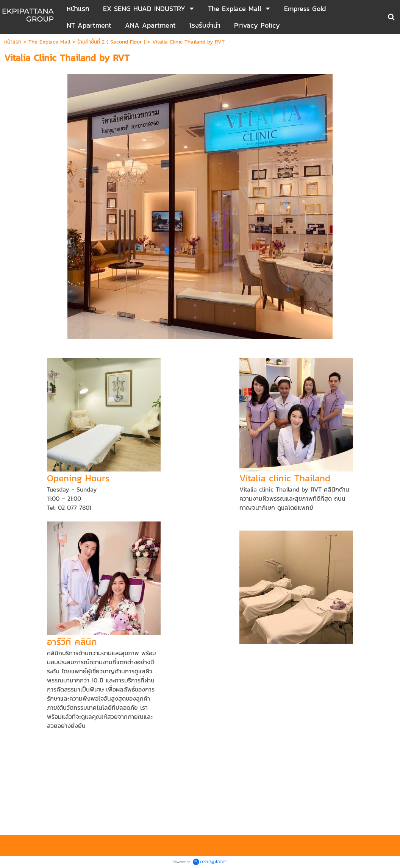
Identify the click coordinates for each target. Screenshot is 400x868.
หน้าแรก (13, 42)
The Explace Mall (49, 42)
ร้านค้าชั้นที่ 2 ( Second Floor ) (111, 42)
